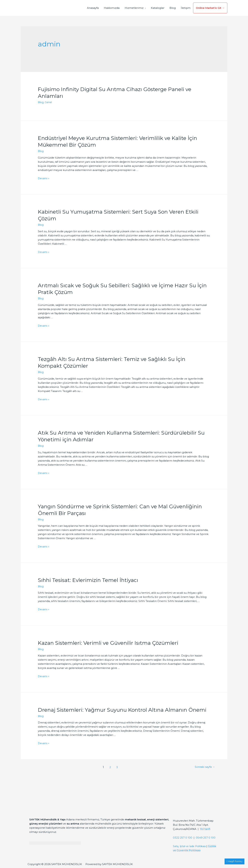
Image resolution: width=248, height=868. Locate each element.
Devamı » (44, 178)
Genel (49, 102)
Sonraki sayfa (204, 767)
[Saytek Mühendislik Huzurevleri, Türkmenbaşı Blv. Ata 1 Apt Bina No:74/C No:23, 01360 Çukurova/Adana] (196, 801)
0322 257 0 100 (183, 838)
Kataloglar (158, 8)
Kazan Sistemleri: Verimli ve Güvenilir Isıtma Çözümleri (108, 643)
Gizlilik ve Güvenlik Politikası (192, 850)
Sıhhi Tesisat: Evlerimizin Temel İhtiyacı (88, 580)
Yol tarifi (205, 829)
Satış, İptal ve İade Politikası (191, 846)
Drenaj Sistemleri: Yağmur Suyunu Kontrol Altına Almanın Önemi (122, 710)
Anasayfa (93, 8)
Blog (173, 8)
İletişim (186, 8)
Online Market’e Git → (210, 8)
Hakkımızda (112, 8)
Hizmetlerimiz (134, 8)
